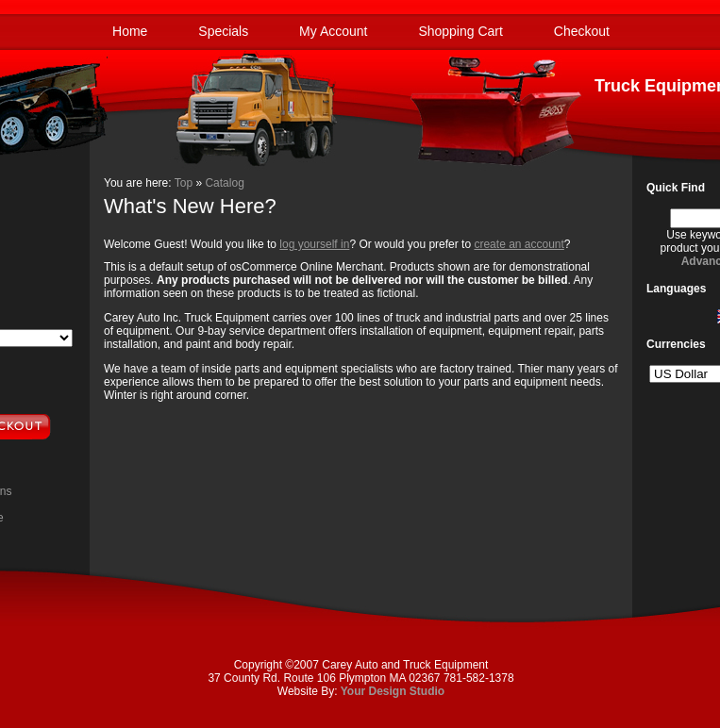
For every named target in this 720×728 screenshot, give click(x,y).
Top (184, 183)
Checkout (582, 31)
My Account (333, 31)
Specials (223, 31)
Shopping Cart (460, 31)
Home (130, 31)
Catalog (224, 183)
